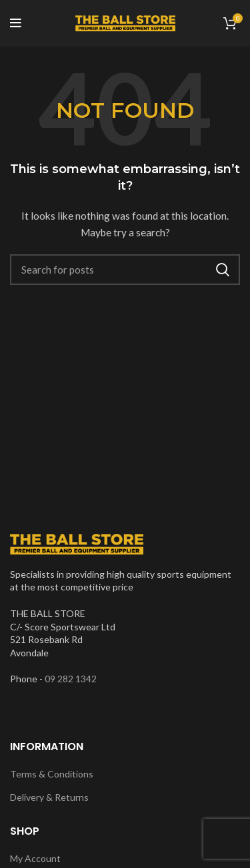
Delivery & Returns (49, 797)
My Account (35, 858)
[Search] (125, 270)
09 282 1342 (71, 679)
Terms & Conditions (52, 774)
